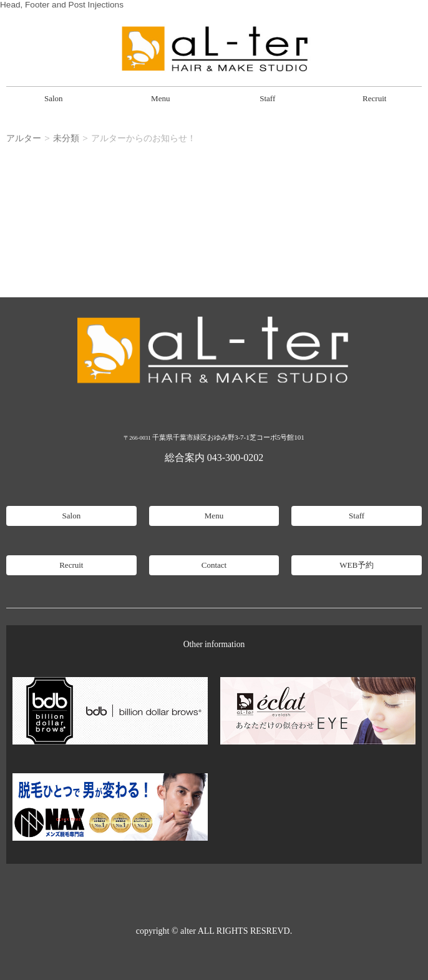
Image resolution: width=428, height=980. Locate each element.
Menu (160, 98)
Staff (267, 98)
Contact (214, 565)
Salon (54, 98)
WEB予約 (357, 565)
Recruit (374, 98)
